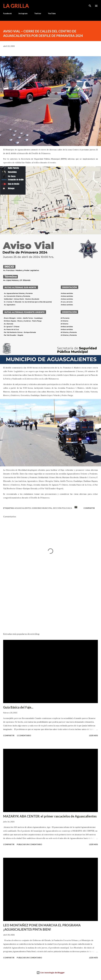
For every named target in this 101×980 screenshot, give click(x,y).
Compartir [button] (89, 508)
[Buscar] (90, 5)
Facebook (7, 13)
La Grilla (16, 6)
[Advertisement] (50, 606)
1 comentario (24, 735)
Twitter (38, 13)
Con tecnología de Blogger (51, 973)
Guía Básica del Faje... (18, 707)
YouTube (52, 13)
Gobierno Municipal (42, 508)
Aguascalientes (23, 508)
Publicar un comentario (29, 844)
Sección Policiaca (62, 508)
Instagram (23, 13)
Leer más (94, 735)
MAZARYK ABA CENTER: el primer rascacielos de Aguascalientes (50, 816)
